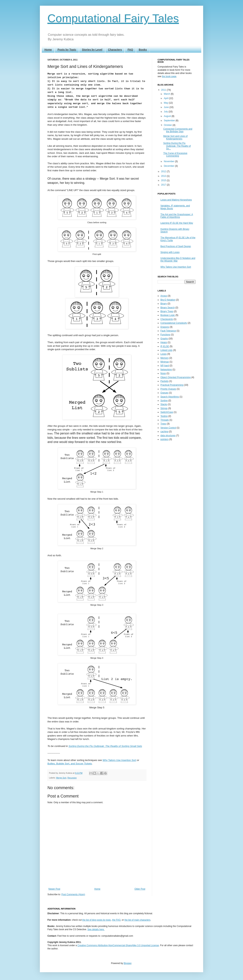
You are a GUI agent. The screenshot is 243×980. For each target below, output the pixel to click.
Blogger (127, 963)
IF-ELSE (165, 346)
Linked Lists (166, 350)
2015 (164, 180)
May (166, 103)
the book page (169, 76)
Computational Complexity (174, 323)
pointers (164, 439)
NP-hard (165, 366)
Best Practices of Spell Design (176, 246)
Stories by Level (92, 50)
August (168, 116)
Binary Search (168, 308)
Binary (164, 304)
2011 (164, 90)
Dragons (165, 327)
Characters (115, 50)
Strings (164, 408)
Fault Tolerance (168, 331)
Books (143, 50)
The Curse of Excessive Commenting (175, 155)
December (169, 166)
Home (48, 50)
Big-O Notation (168, 300)
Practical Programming (172, 385)
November (169, 161)
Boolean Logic (168, 315)
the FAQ (116, 920)
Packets (164, 381)
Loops (164, 354)
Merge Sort (61, 778)
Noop (163, 373)
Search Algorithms (170, 397)
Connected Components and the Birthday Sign (178, 130)
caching (164, 432)
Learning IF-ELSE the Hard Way (177, 223)
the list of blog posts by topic (97, 920)
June (167, 107)
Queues (164, 393)
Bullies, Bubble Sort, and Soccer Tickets (70, 764)
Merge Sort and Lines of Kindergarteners (175, 137)
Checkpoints (167, 319)
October (168, 125)
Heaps (164, 342)
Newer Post (54, 889)
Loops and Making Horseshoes (176, 200)
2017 (164, 185)
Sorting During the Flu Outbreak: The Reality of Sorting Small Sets (105, 746)
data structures (168, 436)
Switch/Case (167, 412)
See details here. (96, 929)
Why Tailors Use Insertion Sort (119, 760)
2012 (164, 171)
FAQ (130, 50)
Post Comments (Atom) (73, 894)
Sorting (164, 401)
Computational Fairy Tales (113, 18)
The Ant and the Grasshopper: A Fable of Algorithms (177, 216)
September (170, 121)
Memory (164, 358)
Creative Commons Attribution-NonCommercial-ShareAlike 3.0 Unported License (118, 945)
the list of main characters (138, 920)
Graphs (164, 339)
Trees (163, 424)
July (166, 112)
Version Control (168, 428)
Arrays (164, 296)
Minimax (165, 362)
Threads (165, 420)
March (167, 94)
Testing (164, 416)
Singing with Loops (170, 252)
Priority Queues (168, 389)
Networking (166, 370)
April (166, 98)
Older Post (140, 889)
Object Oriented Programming (176, 377)
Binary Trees (167, 311)
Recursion (72, 778)
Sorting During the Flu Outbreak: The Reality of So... (177, 146)
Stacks (164, 404)
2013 (164, 176)
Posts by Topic (67, 50)
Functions (165, 335)
